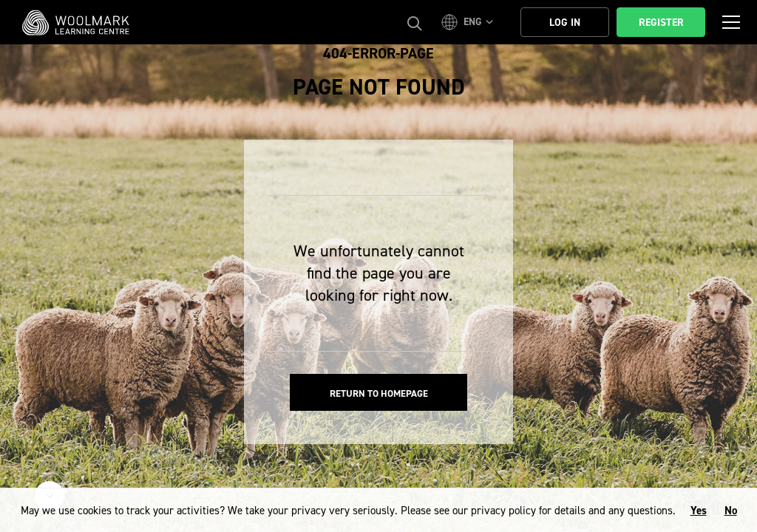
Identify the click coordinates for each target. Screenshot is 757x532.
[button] (469, 22)
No (731, 511)
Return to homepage (379, 393)
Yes (699, 511)
